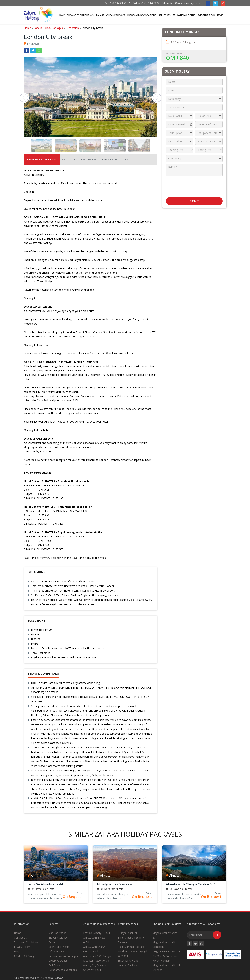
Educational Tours (184, 15)
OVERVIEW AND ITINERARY (42, 159)
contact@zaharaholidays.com (183, 3)
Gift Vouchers (56, 951)
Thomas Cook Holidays (80, 15)
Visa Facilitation (57, 933)
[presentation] (194, 185)
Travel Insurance (58, 938)
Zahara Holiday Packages (110, 15)
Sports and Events (59, 947)
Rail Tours (165, 15)
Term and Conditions (26, 942)
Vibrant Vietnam (161, 961)
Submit (194, 201)
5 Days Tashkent (127, 933)
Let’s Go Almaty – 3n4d (97, 933)
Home (62, 15)
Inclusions (69, 159)
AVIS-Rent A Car (206, 15)
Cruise (52, 942)
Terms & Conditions (114, 159)
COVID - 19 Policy (24, 956)
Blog (17, 951)
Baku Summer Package (131, 947)
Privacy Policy (22, 947)
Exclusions (89, 159)
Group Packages (58, 961)
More (221, 15)
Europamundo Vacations (142, 15)
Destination (72, 28)
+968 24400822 (118, 3)
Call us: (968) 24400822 (146, 3)
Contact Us (20, 938)
